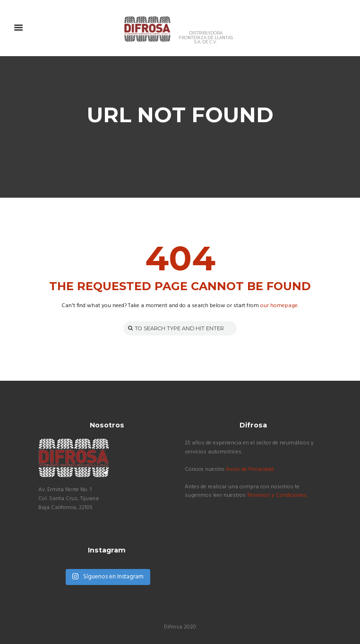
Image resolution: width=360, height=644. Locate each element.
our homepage (279, 306)
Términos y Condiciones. (277, 495)
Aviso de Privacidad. (250, 469)
